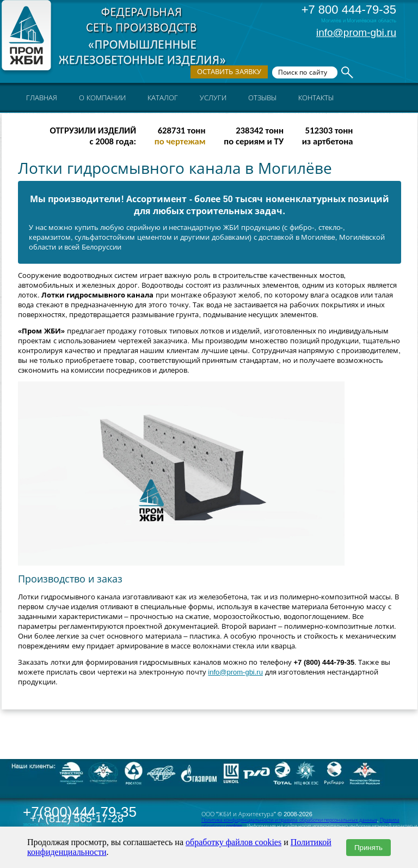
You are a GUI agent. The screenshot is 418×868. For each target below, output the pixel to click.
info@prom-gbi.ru (356, 32)
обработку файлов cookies (233, 842)
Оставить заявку (229, 72)
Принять (368, 848)
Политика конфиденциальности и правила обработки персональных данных (289, 820)
